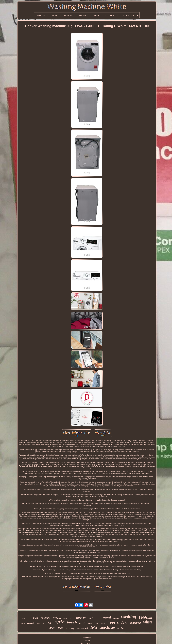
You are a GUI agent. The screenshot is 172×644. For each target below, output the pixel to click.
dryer (35, 618)
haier (50, 623)
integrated (82, 628)
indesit (82, 623)
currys (23, 618)
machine (107, 627)
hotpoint (45, 618)
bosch (72, 623)
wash (65, 618)
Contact (87, 641)
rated (107, 617)
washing (129, 617)
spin (60, 622)
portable (31, 623)
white (148, 622)
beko (52, 628)
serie (23, 623)
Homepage (87, 637)
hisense (72, 619)
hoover (81, 617)
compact (98, 619)
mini (38, 623)
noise (103, 623)
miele (91, 618)
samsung (135, 623)
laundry (116, 618)
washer (121, 628)
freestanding (117, 622)
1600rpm (62, 628)
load (96, 623)
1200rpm (57, 618)
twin (29, 619)
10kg (94, 628)
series (90, 623)
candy (72, 629)
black (44, 623)
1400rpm (145, 617)
